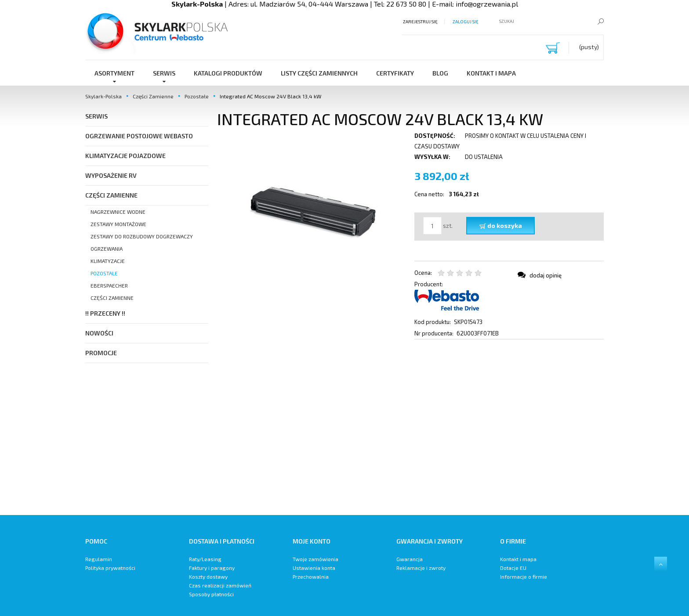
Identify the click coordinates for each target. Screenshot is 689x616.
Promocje (101, 353)
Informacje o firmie (524, 576)
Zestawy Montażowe (118, 224)
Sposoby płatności (211, 594)
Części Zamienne (111, 195)
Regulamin (99, 559)
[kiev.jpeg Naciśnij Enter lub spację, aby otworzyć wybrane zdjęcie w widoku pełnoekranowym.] (312, 207)
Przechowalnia (311, 576)
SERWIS (96, 116)
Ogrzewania (107, 249)
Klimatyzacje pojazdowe (125, 156)
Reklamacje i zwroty (421, 568)
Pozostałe (104, 273)
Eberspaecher (109, 285)
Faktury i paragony (212, 568)
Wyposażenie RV (111, 175)
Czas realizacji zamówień (220, 585)
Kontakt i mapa (518, 559)
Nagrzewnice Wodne (118, 212)
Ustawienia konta (314, 568)
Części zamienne (112, 298)
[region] (410, 427)
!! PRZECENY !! (105, 313)
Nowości (99, 333)
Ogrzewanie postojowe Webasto (139, 136)
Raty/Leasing (205, 559)
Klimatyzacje (108, 261)
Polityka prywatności (110, 568)
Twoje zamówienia (315, 559)
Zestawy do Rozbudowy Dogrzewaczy (142, 236)
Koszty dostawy (208, 576)
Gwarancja (410, 559)
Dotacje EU (513, 568)
